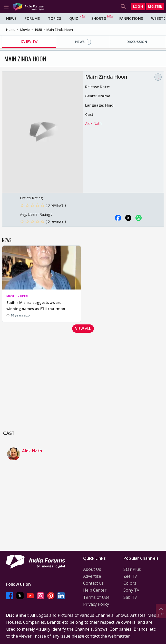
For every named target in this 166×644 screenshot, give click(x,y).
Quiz (74, 18)
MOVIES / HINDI (17, 296)
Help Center (95, 590)
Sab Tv (130, 597)
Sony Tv (131, 590)
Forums (32, 18)
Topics (55, 18)
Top (161, 611)
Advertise (92, 576)
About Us (92, 569)
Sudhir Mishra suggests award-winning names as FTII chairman (36, 306)
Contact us (94, 583)
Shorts (99, 18)
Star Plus (132, 569)
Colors (130, 583)
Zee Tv (130, 576)
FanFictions (131, 18)
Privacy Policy (96, 604)
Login (138, 7)
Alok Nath (94, 123)
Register (155, 7)
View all (83, 328)
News (11, 18)
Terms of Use (96, 597)
